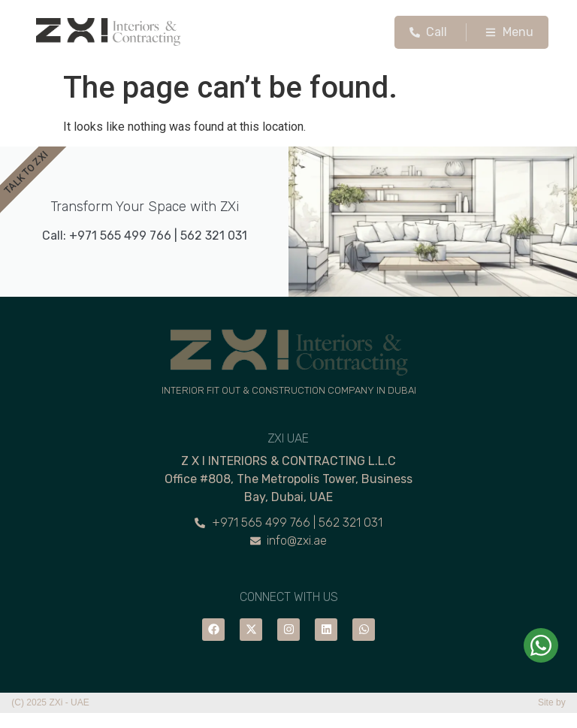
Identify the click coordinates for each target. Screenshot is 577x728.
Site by (552, 702)
